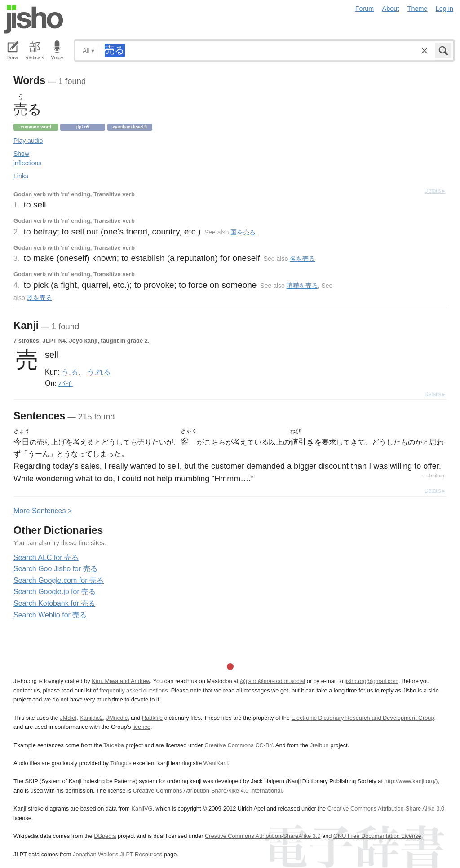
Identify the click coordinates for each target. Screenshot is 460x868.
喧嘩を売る (302, 286)
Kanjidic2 (91, 718)
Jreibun (436, 476)
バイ (66, 383)
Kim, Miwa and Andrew (121, 681)
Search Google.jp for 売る (55, 592)
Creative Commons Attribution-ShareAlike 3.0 (263, 836)
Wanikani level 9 (130, 127)
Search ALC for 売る (46, 557)
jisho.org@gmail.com (372, 681)
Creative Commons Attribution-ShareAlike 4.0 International (207, 791)
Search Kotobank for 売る (54, 603)
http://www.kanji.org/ (410, 781)
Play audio (28, 141)
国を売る (243, 232)
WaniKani (216, 763)
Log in (445, 9)
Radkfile (152, 718)
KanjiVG (142, 809)
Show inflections (27, 158)
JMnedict (117, 718)
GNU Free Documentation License (377, 836)
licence (142, 727)
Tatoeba (114, 745)
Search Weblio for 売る (50, 615)
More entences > (43, 511)
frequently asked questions (133, 690)
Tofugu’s (121, 763)
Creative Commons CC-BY (238, 745)
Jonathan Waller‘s (95, 854)
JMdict (68, 718)
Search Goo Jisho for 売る (55, 569)
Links (21, 176)
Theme (418, 9)
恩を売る (40, 298)
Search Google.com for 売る (59, 580)
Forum (365, 9)
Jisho (34, 19)
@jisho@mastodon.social (272, 681)
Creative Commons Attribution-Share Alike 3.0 (386, 809)
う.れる (99, 372)
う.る (70, 372)
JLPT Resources (141, 854)
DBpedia (105, 836)
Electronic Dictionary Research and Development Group (363, 718)
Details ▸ (435, 191)
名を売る (302, 259)
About (391, 9)
